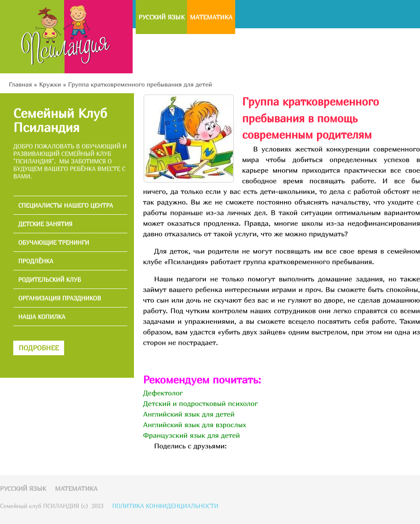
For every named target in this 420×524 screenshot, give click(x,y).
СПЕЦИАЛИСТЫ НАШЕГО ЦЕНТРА (66, 206)
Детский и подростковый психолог (200, 403)
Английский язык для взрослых (194, 425)
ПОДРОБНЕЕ (39, 348)
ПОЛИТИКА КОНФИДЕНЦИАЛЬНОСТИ (165, 506)
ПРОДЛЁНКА (36, 261)
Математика (211, 17)
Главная (20, 84)
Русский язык (161, 17)
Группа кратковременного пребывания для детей (140, 84)
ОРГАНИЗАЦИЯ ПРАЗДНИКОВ (59, 298)
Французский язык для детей (191, 435)
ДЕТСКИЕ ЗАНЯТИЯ (45, 224)
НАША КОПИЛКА (42, 317)
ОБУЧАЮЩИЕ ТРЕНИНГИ (54, 243)
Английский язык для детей (189, 414)
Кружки (50, 84)
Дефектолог (163, 393)
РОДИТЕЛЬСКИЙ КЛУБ (50, 280)
